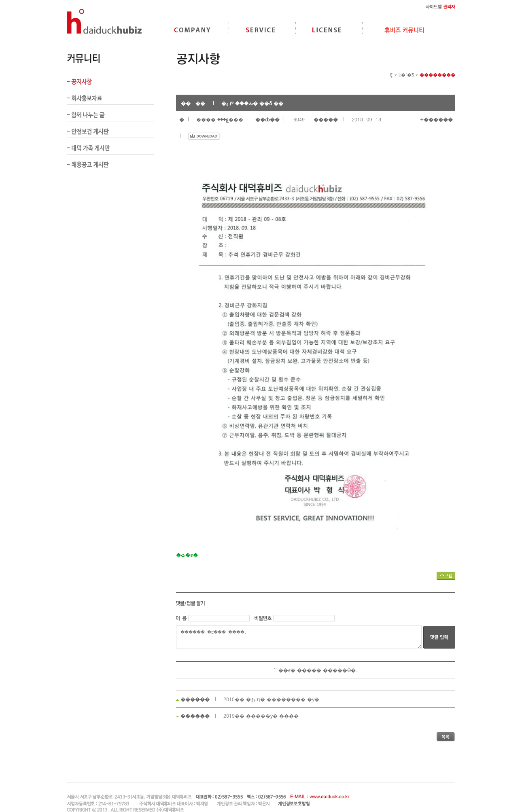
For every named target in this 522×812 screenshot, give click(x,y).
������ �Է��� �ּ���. (299, 637)
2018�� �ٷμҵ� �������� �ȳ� (271, 699)
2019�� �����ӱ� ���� (261, 716)
